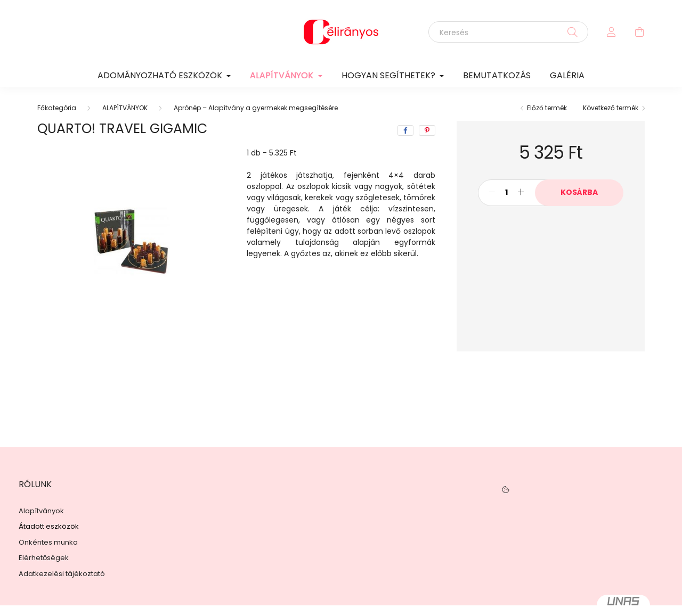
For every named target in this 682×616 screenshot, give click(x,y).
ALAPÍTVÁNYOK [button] (283, 75)
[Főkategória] (57, 108)
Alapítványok (41, 511)
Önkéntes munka (48, 543)
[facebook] (405, 130)
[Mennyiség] (506, 193)
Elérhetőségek (44, 558)
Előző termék (547, 108)
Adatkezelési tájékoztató (62, 574)
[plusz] (521, 193)
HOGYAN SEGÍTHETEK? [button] (389, 75)
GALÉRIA (567, 75)
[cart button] (639, 32)
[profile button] (612, 32)
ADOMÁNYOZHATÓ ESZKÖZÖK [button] (161, 75)
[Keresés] (508, 32)
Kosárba (579, 192)
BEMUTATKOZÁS (497, 75)
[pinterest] (427, 130)
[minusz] (492, 193)
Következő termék (611, 108)
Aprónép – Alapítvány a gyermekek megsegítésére (256, 108)
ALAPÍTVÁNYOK (125, 108)
